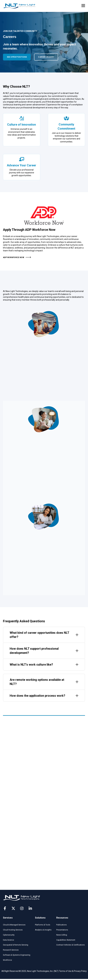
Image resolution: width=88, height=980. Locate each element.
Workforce (7, 960)
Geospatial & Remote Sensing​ (16, 945)
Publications (61, 925)
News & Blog (62, 935)
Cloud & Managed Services (14, 925)
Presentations (62, 930)
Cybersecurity (9, 935)
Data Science (8, 940)
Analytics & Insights (43, 930)
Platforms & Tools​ (43, 925)
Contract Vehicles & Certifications (71, 945)
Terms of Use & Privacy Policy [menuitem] (73, 971)
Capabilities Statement (66, 940)
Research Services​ (11, 950)
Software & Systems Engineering (17, 955)
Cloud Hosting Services (13, 930)
